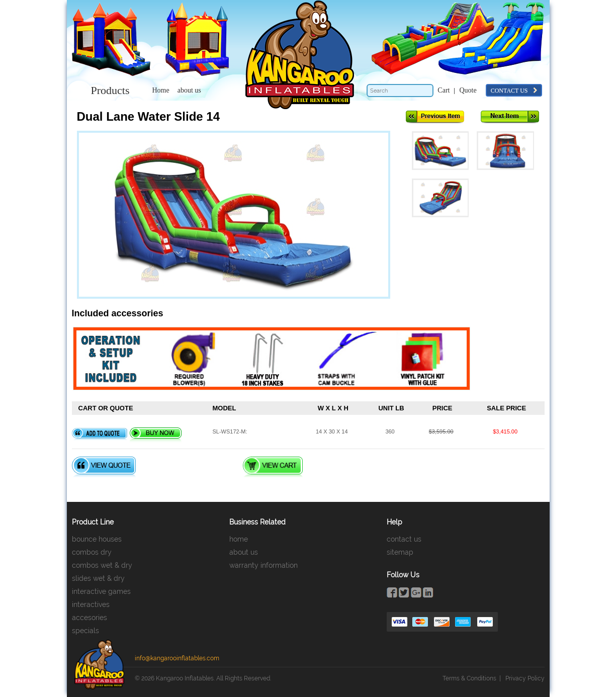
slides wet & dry (98, 578)
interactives (91, 604)
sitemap (400, 552)
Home (161, 90)
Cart (444, 90)
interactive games (101, 591)
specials (85, 631)
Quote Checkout (189, 467)
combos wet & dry (102, 565)
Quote (468, 90)
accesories (90, 618)
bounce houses (97, 539)
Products (110, 90)
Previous (435, 117)
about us (189, 90)
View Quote (104, 467)
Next (510, 117)
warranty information (263, 565)
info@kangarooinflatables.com (177, 658)
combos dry (92, 552)
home (239, 539)
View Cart (273, 467)
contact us (514, 91)
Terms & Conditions (469, 678)
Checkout (344, 467)
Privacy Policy (525, 678)
